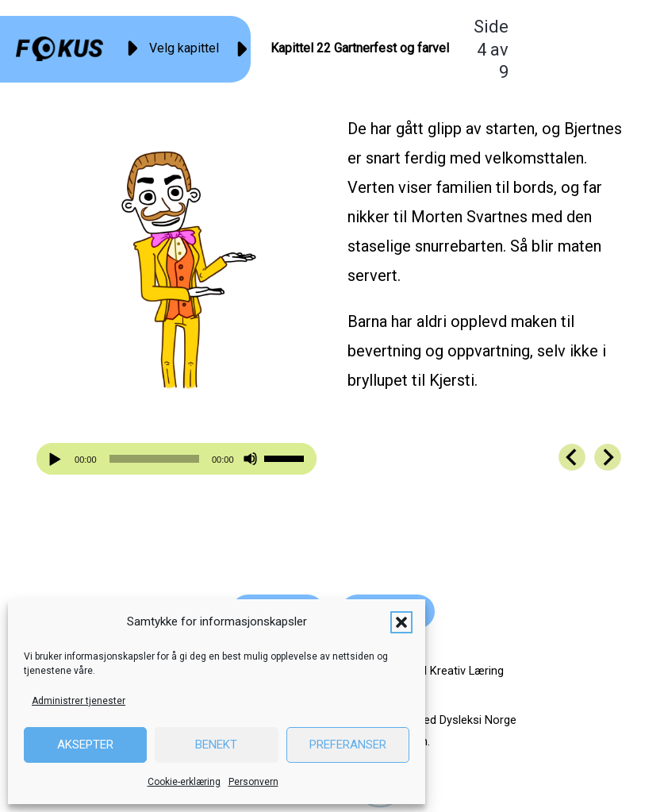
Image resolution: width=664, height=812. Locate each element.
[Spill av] (57, 459)
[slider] (154, 459)
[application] (176, 459)
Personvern (253, 782)
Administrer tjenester (79, 701)
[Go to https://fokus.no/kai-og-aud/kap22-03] (572, 457)
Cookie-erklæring (184, 782)
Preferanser (348, 745)
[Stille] (250, 459)
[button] (401, 622)
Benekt (216, 745)
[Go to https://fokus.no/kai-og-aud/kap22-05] (608, 457)
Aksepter (85, 745)
